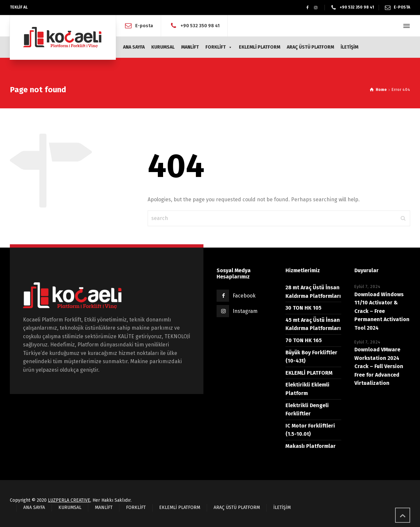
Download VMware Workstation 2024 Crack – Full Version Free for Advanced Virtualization (379, 366)
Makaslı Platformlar (311, 446)
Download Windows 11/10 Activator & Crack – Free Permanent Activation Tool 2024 (382, 311)
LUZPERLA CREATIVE (69, 500)
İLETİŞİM (349, 47)
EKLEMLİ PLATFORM (260, 47)
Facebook (244, 296)
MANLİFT (190, 47)
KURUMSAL (163, 47)
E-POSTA (402, 7)
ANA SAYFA (134, 47)
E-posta (144, 26)
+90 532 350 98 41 (357, 7)
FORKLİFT (219, 47)
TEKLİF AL (19, 7)
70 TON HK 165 (304, 340)
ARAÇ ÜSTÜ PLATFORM (310, 47)
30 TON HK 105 (304, 308)
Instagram (245, 311)
